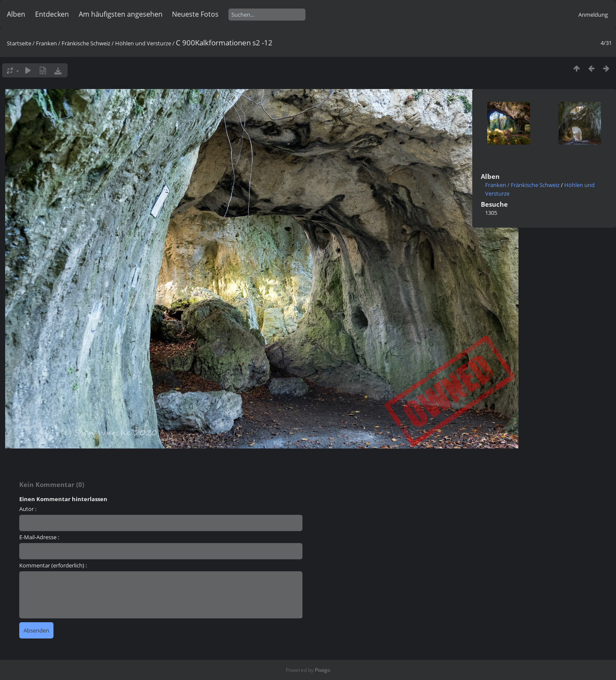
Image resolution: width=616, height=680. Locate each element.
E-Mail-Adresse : (39, 537)
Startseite (19, 43)
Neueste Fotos (195, 14)
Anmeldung (593, 15)
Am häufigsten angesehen (121, 14)
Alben (16, 14)
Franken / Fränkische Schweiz (73, 43)
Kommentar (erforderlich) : (53, 565)
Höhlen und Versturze (143, 43)
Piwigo (323, 670)
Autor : (28, 509)
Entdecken (52, 14)
